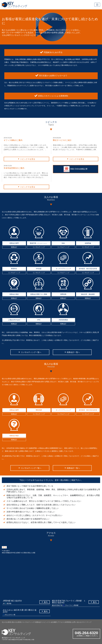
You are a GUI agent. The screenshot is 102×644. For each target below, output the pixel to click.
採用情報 (68, 622)
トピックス (46, 622)
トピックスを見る (26, 159)
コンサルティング (28, 622)
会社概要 (54, 622)
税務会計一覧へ (72, 352)
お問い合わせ (77, 622)
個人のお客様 (17, 622)
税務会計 (38, 622)
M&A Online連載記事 (76, 169)
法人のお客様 (6, 622)
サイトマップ (87, 622)
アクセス (61, 622)
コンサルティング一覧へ (30, 352)
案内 (45, 602)
